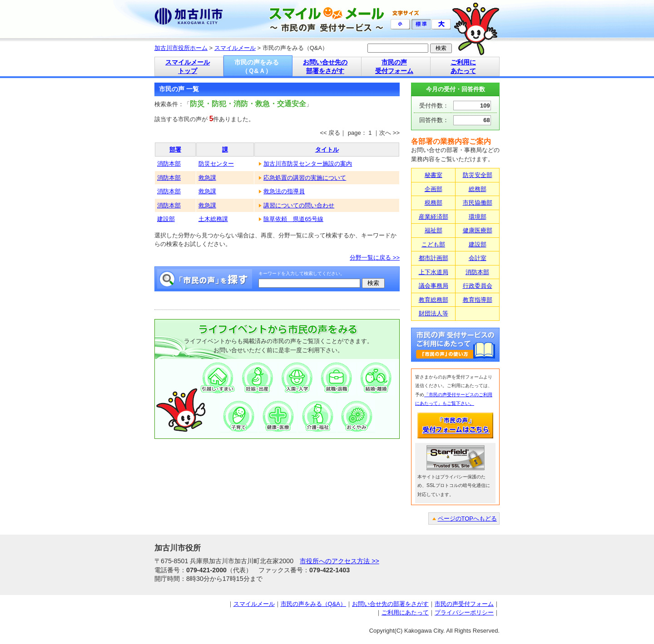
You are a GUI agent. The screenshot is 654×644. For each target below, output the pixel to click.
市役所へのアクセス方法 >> (339, 561)
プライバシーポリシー (464, 612)
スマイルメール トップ (188, 66)
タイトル (327, 150)
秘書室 (434, 175)
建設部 (166, 219)
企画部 (434, 189)
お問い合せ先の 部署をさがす (325, 66)
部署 (175, 150)
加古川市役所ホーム (181, 48)
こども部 (433, 244)
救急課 (207, 178)
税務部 (434, 203)
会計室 (478, 258)
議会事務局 (434, 286)
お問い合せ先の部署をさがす (390, 604)
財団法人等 (434, 313)
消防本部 (169, 164)
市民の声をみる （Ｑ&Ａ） (257, 66)
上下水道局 (434, 272)
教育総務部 (434, 300)
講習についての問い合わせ (299, 205)
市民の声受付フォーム (464, 604)
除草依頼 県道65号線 (293, 219)
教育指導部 (478, 300)
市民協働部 (478, 203)
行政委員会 (478, 286)
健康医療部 (478, 230)
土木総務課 (213, 219)
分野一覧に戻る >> (375, 258)
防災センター (216, 164)
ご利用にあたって (405, 612)
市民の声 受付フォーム (394, 66)
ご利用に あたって (463, 66)
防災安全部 (478, 175)
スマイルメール (235, 48)
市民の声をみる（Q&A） (313, 604)
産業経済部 (434, 217)
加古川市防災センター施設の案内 (308, 164)
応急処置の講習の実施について (305, 178)
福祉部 (434, 230)
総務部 (478, 189)
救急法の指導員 (284, 191)
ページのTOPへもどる (468, 519)
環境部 (478, 217)
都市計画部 (434, 258)
